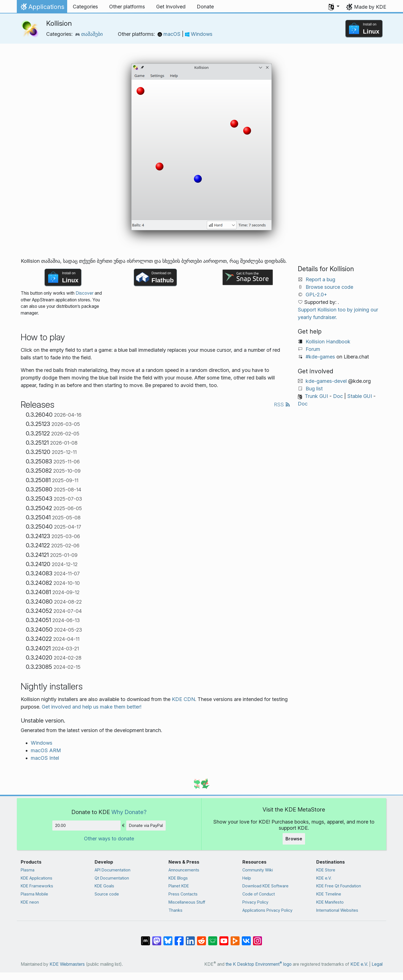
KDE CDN (183, 699)
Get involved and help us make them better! (92, 707)
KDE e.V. (324, 878)
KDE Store (326, 870)
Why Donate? (129, 812)
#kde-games (320, 357)
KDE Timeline (329, 894)
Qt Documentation (112, 878)
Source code (107, 894)
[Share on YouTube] (224, 938)
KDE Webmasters (67, 964)
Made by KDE (370, 7)
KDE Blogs (178, 878)
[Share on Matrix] (146, 938)
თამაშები (89, 34)
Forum (313, 349)
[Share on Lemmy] (213, 938)
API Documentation (113, 870)
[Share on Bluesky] (168, 938)
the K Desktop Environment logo (259, 964)
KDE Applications (37, 878)
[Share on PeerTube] (235, 938)
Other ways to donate (109, 839)
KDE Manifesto (330, 902)
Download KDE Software (265, 886)
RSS (282, 405)
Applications (42, 8)
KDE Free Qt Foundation (339, 886)
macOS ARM (46, 750)
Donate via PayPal (146, 825)
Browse (294, 839)
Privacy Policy (255, 902)
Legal (377, 964)
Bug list (314, 389)
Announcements (184, 870)
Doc (338, 396)
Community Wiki (258, 870)
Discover (85, 293)
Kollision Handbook (328, 342)
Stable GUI (360, 396)
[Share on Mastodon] (157, 938)
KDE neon (30, 902)
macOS (170, 34)
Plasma (28, 870)
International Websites (337, 910)
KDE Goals (104, 886)
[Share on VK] (246, 938)
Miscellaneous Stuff (187, 902)
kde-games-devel (326, 381)
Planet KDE (179, 886)
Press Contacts (183, 894)
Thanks (175, 910)
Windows (199, 34)
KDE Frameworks (37, 886)
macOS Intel (45, 758)
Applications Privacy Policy (267, 910)
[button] (334, 7)
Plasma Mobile (34, 894)
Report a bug (320, 279)
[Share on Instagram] (257, 938)
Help (247, 878)
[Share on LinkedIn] (190, 938)
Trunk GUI (316, 396)
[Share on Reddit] (201, 938)
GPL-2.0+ (316, 295)
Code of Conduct (259, 894)
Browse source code (329, 287)
